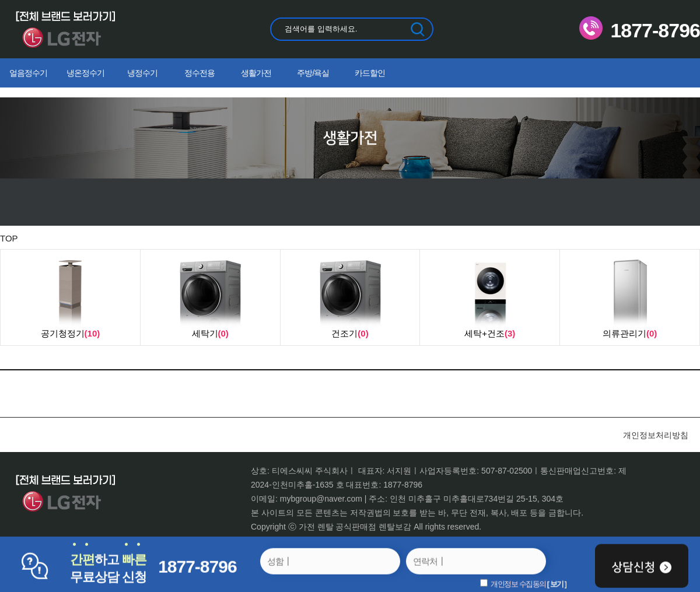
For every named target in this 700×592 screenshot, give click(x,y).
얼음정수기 (28, 73)
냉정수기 (142, 73)
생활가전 (256, 73)
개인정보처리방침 (656, 435)
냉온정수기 (85, 73)
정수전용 (199, 73)
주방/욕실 (313, 73)
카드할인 (370, 73)
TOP (9, 238)
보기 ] (558, 584)
